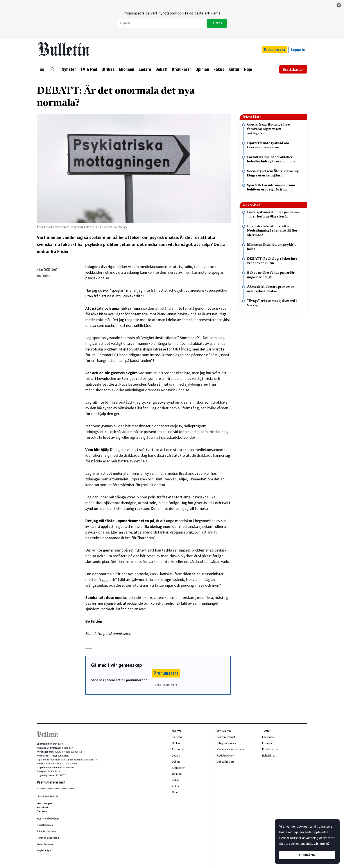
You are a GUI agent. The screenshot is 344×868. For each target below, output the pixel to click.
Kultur (234, 69)
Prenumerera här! (51, 782)
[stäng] (339, 5)
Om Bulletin (224, 731)
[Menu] (42, 69)
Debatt (162, 69)
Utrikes (108, 69)
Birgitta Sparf (45, 850)
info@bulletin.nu (60, 756)
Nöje (248, 69)
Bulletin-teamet (226, 737)
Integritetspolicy (226, 743)
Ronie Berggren (45, 844)
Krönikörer (182, 69)
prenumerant (136, 680)
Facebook (268, 737)
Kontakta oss (270, 749)
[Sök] (53, 69)
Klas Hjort (43, 807)
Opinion (202, 69)
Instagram (268, 743)
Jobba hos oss (226, 762)
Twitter (266, 731)
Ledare (145, 69)
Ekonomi (127, 69)
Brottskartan (293, 69)
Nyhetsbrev (269, 756)
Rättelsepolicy (225, 756)
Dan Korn (42, 811)
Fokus (219, 69)
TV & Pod (89, 69)
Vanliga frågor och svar (231, 749)
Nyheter (69, 69)
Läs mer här (322, 844)
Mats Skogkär (44, 803)
